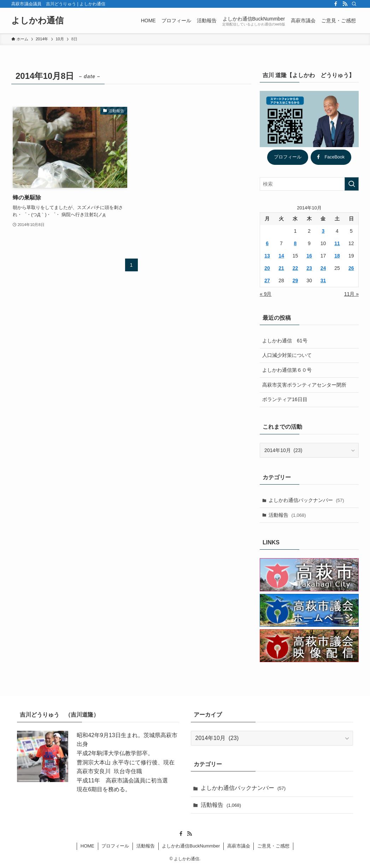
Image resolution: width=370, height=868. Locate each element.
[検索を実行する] (352, 184)
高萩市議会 (239, 846)
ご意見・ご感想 (273, 846)
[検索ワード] (309, 184)
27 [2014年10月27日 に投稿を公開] (267, 280)
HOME (87, 846)
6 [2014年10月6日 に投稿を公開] (267, 243)
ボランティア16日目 (285, 399)
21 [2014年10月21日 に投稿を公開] (281, 268)
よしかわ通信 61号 (285, 341)
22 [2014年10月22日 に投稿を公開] (295, 268)
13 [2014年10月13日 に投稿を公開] (267, 256)
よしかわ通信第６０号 (287, 370)
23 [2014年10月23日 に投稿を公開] (309, 268)
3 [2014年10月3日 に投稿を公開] (323, 231)
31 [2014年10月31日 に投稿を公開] (323, 280)
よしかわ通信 (37, 21)
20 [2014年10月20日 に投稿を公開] (267, 268)
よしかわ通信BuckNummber (191, 846)
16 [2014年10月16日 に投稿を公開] (309, 256)
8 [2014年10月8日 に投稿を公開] (295, 243)
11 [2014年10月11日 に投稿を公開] (337, 243)
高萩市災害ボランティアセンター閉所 (304, 385)
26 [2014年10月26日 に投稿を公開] (351, 268)
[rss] (345, 4)
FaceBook (331, 157)
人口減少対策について (287, 355)
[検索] (354, 4)
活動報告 (287, 515)
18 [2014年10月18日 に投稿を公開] (337, 256)
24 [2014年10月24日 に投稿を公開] (323, 268)
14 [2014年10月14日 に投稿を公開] (281, 256)
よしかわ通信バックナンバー (306, 500)
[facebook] (336, 4)
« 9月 (266, 294)
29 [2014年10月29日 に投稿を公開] (295, 280)
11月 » (351, 294)
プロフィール (288, 157)
